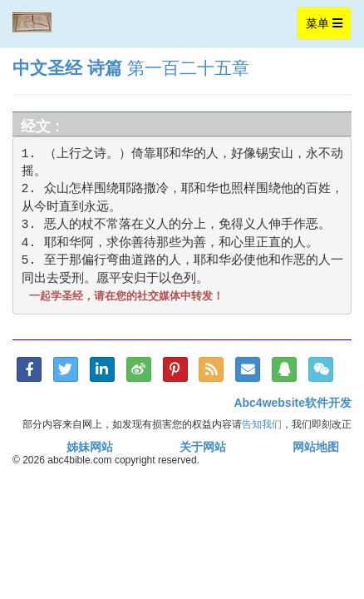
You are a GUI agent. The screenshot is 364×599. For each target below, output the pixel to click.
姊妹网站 (90, 447)
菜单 (328, 27)
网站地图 (316, 447)
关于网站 (203, 447)
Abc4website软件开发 (293, 403)
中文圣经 (47, 68)
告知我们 (262, 424)
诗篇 (105, 68)
